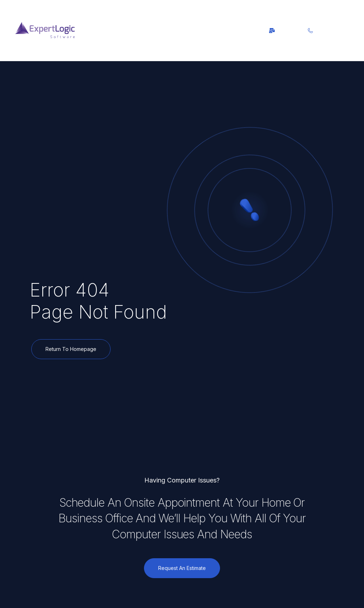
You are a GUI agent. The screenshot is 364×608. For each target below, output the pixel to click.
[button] (125, 30)
